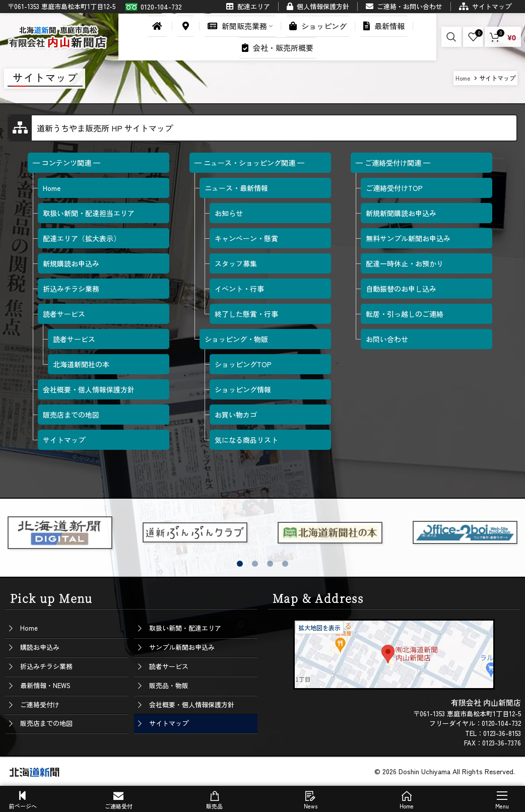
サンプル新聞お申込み (182, 647)
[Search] (451, 37)
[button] (240, 564)
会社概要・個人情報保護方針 (192, 704)
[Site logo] (58, 35)
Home (29, 628)
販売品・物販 (169, 685)
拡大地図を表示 (319, 627)
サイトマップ (169, 723)
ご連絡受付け (40, 704)
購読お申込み (40, 647)
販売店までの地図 (46, 723)
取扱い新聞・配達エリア (185, 628)
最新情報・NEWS (45, 685)
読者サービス (169, 666)
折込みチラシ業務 (46, 666)
